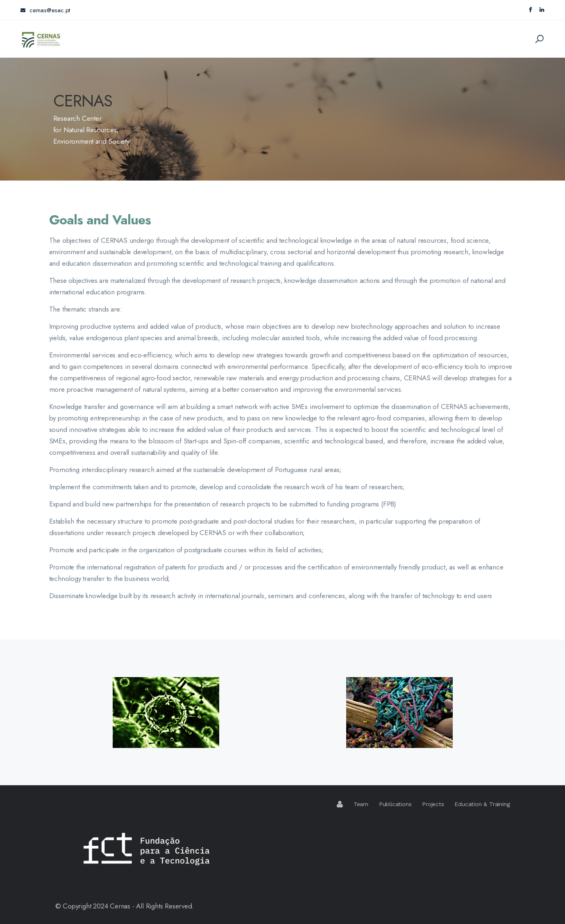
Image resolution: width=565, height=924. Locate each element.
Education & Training (482, 804)
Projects (433, 804)
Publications (395, 804)
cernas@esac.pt (45, 10)
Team (361, 804)
